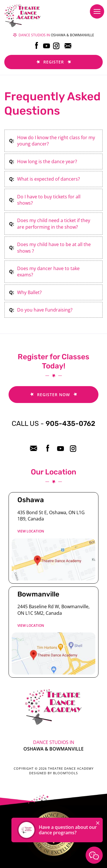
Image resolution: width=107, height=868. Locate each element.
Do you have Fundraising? (45, 310)
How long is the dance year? (47, 161)
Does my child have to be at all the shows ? (54, 248)
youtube (47, 46)
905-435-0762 (53, 424)
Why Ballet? (29, 292)
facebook (37, 46)
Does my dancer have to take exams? (48, 272)
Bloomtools (65, 773)
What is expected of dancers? (49, 179)
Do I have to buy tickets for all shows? (49, 200)
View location (31, 531)
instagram (57, 46)
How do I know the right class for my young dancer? (56, 141)
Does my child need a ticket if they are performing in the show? (54, 224)
